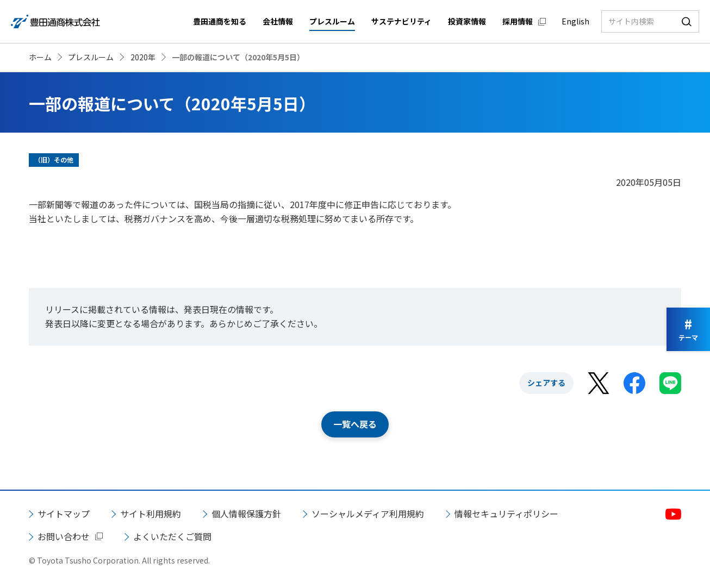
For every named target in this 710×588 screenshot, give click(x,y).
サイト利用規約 (151, 514)
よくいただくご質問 (172, 536)
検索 (687, 21)
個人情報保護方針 (246, 514)
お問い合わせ (64, 536)
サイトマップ (64, 514)
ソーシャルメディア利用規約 (368, 514)
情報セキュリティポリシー (506, 514)
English (575, 21)
